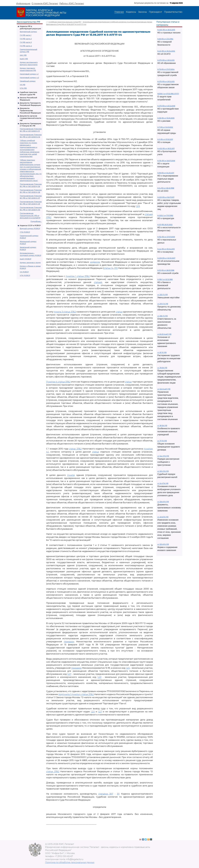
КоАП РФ (24, 59)
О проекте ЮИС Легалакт (45, 3)
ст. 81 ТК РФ (162, 352)
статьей (98, 282)
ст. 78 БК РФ (162, 368)
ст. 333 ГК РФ (163, 295)
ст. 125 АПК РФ (163, 544)
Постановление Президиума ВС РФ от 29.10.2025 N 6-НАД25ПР (30, 216)
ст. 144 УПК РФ (163, 456)
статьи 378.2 (53, 772)
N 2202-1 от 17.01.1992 (165, 215)
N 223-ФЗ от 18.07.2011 (166, 197)
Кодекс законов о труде (30, 262)
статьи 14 (108, 268)
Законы (142, 12)
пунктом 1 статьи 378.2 (78, 276)
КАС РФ (23, 55)
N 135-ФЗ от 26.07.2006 (166, 161)
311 (118, 794)
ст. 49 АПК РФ (163, 517)
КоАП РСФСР (26, 259)
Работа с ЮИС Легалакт (72, 3)
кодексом (95, 262)
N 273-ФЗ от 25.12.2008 (166, 106)
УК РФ (23, 85)
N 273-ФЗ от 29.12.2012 (166, 60)
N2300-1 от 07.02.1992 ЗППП (168, 94)
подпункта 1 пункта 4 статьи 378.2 (76, 694)
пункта (71, 475)
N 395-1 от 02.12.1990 (165, 279)
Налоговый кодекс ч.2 (29, 78)
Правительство (173, 12)
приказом (69, 642)
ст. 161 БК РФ (162, 426)
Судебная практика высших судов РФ (65, 22)
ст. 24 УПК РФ (163, 483)
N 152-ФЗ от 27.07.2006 (166, 237)
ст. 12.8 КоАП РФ (164, 389)
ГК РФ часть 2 (26, 39)
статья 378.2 (75, 449)
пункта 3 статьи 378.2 (65, 312)
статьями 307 (106, 794)
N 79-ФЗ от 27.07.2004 (166, 69)
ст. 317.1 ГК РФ (163, 304)
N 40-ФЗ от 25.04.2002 (166, 51)
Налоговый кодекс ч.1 (29, 74)
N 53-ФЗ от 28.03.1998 (166, 270)
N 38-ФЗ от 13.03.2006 (166, 118)
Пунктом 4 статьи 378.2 (58, 382)
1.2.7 (69, 674)
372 (116, 268)
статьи (119, 312)
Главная (119, 12)
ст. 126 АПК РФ (163, 502)
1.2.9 (138, 206)
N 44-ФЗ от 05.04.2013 (166, 249)
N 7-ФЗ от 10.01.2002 (165, 127)
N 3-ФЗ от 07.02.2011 (165, 139)
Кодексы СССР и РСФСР (30, 225)
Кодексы (131, 12)
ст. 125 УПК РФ (163, 471)
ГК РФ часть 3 (26, 42)
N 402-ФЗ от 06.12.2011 (166, 148)
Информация (23, 3)
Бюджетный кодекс (28, 32)
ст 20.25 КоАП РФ (164, 334)
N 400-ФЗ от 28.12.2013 (166, 30)
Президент (155, 12)
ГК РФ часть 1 (26, 35)
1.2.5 (128, 668)
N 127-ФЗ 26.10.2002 (165, 225)
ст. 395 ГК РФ (163, 316)
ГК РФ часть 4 (26, 46)
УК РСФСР (24, 272)
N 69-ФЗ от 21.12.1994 (165, 39)
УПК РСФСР (25, 275)
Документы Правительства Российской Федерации (30, 110)
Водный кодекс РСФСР (30, 228)
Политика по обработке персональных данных (70, 862)
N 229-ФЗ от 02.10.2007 (166, 258)
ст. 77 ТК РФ (162, 441)
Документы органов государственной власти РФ (30, 118)
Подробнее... (36, 221)
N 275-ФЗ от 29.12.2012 (166, 82)
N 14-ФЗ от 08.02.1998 (166, 188)
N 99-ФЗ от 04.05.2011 (166, 173)
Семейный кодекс (28, 81)
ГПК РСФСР (25, 232)
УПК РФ (23, 88)
